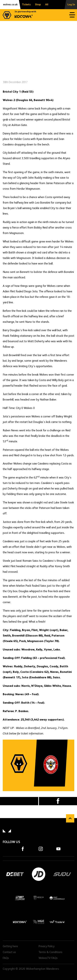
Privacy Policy (47, 946)
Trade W (57, 922)
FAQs (6, 958)
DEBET (15, 874)
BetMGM (20, 898)
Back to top (70, 818)
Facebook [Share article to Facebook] (58, 801)
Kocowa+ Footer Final (20, 922)
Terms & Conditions (50, 952)
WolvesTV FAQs (48, 958)
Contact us (9, 952)
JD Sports (38, 874)
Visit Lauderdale (57, 898)
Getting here (10, 946)
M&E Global (38, 922)
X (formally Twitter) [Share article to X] (19, 801)
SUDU (62, 874)
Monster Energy (38, 898)
